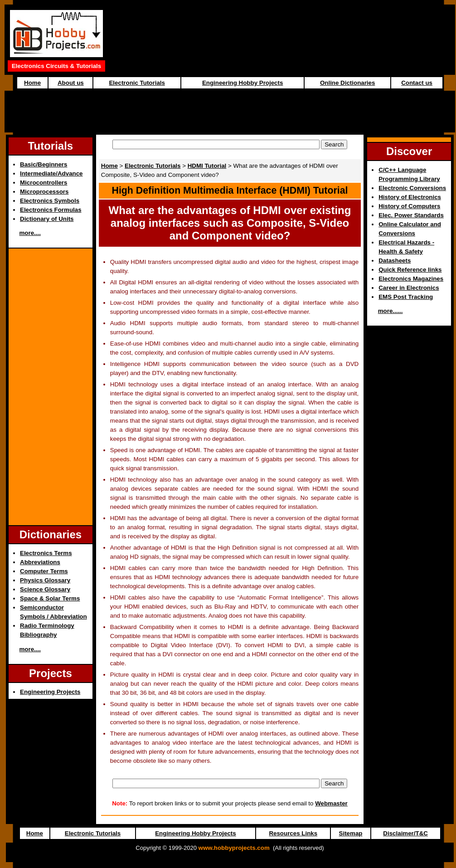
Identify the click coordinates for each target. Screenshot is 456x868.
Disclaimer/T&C (405, 833)
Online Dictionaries (347, 83)
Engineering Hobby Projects (243, 83)
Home (32, 83)
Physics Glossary (45, 580)
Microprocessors (44, 192)
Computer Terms (44, 571)
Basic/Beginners (44, 164)
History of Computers (409, 206)
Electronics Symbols (50, 201)
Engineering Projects (50, 692)
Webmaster (331, 803)
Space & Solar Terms (50, 598)
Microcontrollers (44, 183)
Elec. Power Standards (411, 215)
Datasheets (395, 261)
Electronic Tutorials (137, 83)
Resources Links (293, 833)
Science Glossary (45, 589)
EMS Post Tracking (406, 297)
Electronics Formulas (51, 210)
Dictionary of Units (47, 219)
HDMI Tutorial (207, 166)
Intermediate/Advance (51, 173)
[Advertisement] (230, 112)
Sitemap (351, 833)
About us (71, 83)
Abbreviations (40, 562)
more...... (391, 311)
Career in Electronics (409, 288)
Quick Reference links (410, 270)
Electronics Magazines (411, 279)
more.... (30, 233)
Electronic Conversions (412, 188)
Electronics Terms (46, 553)
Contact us (417, 83)
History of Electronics (410, 197)
